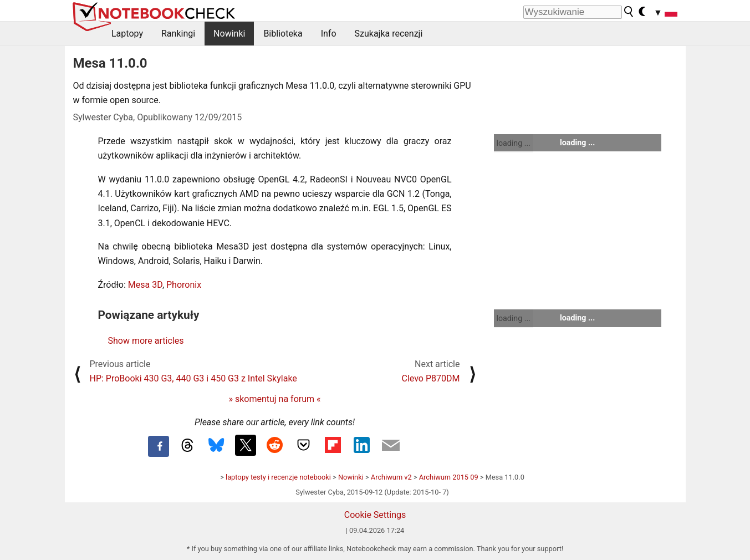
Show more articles (146, 341)
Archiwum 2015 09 (449, 477)
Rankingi (178, 34)
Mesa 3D (145, 285)
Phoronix (184, 285)
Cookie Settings (375, 515)
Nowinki (229, 34)
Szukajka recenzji (389, 34)
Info (329, 34)
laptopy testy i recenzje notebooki (278, 477)
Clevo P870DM (431, 378)
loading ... (514, 143)
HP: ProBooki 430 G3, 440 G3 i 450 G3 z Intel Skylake (193, 378)
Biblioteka (283, 34)
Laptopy (127, 34)
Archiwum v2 (391, 477)
